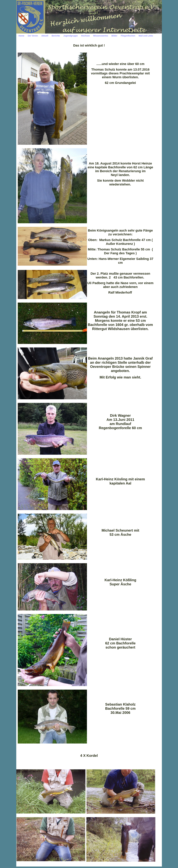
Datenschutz (45, 866)
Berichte (56, 36)
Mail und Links (146, 36)
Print (144, 866)
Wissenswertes (101, 36)
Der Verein (33, 36)
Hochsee (85, 36)
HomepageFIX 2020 (131, 866)
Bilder (114, 36)
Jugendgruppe (70, 36)
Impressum (35, 866)
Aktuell (45, 36)
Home (22, 36)
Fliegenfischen (128, 36)
